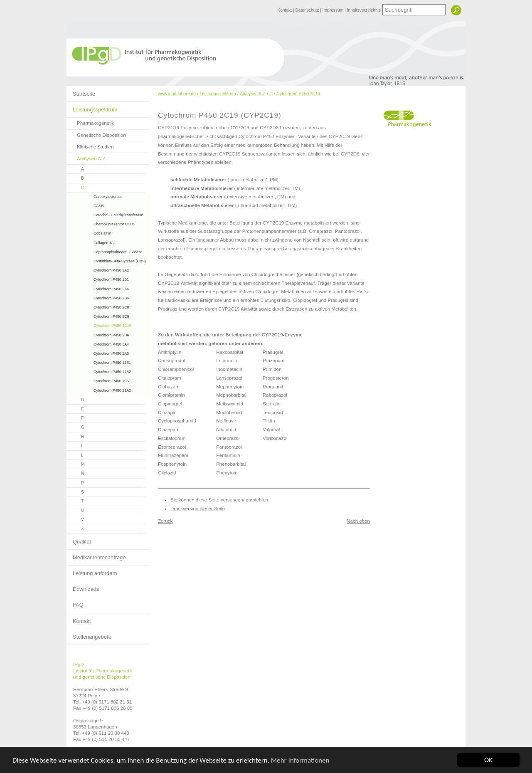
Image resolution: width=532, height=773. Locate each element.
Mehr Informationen (300, 760)
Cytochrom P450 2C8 (98, 306)
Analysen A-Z (86, 157)
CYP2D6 (269, 128)
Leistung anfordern (92, 571)
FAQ (75, 603)
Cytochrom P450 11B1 (99, 362)
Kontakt (285, 10)
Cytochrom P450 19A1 (99, 380)
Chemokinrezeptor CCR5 (101, 223)
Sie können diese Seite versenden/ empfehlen (219, 500)
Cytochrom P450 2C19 (99, 325)
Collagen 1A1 (91, 242)
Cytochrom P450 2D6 (98, 334)
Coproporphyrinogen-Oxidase (104, 251)
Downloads (83, 587)
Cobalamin (89, 232)
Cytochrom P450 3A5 (98, 352)
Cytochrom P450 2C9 (98, 315)
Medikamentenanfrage (96, 555)
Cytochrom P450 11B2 (99, 371)
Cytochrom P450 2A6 (98, 288)
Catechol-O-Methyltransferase (105, 214)
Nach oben (358, 521)
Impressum (334, 10)
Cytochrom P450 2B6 (98, 297)
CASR (85, 205)
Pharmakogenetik (90, 122)
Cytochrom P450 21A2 (99, 389)
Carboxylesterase (95, 196)
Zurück (165, 521)
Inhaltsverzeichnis (364, 10)
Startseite (81, 91)
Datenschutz (308, 10)
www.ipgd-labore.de (177, 94)
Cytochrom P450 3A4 (98, 343)
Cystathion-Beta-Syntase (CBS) (106, 260)
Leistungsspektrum (92, 107)
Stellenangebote (89, 635)
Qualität (79, 539)
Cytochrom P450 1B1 (98, 278)
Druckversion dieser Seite (198, 509)
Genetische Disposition (96, 134)
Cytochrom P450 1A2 (98, 269)
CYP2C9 (240, 128)
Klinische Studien (90, 145)
